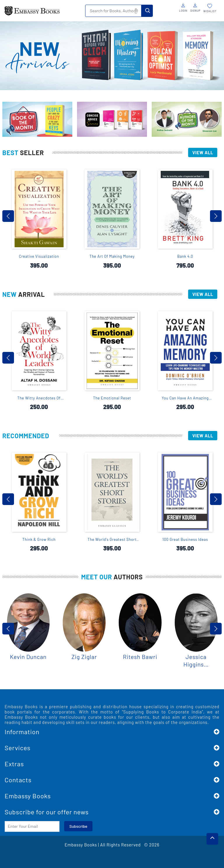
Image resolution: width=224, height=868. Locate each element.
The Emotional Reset (112, 398)
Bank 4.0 (185, 256)
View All (203, 152)
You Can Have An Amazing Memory (185, 398)
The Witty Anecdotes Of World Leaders (39, 398)
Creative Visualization (39, 256)
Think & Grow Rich (39, 539)
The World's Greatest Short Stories (112, 540)
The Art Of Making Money (112, 256)
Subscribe (78, 826)
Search (147, 11)
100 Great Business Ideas (185, 539)
